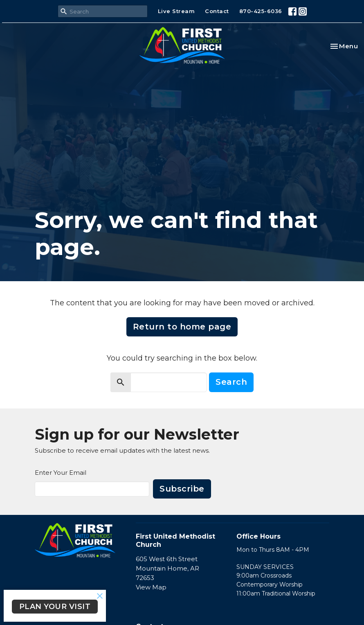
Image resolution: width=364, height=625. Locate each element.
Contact (217, 11)
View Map (151, 587)
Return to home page (182, 327)
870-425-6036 (261, 11)
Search (231, 382)
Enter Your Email (61, 473)
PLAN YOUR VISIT (55, 607)
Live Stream (176, 11)
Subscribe (182, 489)
